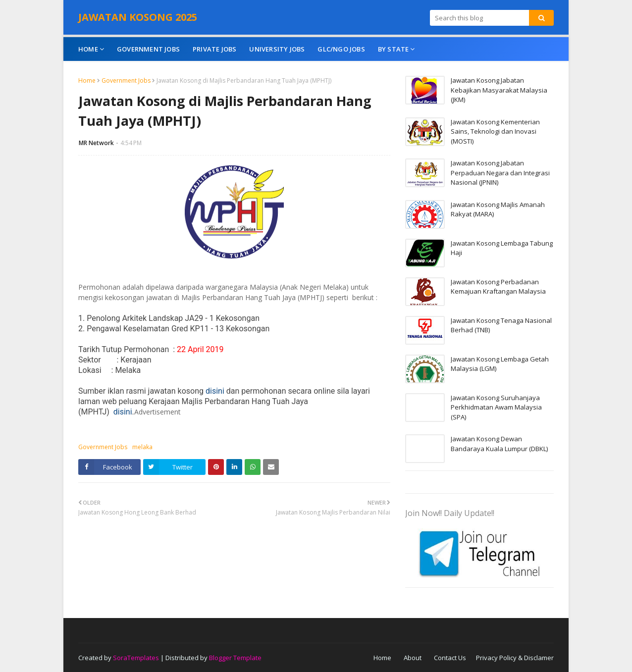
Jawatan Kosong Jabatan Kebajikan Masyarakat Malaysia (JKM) (499, 90)
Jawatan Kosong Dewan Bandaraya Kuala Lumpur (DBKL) (499, 444)
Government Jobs (126, 80)
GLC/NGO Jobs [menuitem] (341, 49)
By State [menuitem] (394, 49)
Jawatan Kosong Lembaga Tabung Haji (502, 248)
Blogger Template (235, 658)
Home (87, 80)
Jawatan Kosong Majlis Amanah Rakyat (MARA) (498, 209)
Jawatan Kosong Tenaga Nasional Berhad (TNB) (501, 325)
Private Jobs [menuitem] (214, 49)
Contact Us (450, 658)
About (413, 658)
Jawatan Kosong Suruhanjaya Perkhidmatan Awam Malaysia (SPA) (496, 407)
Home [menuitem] (88, 49)
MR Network (96, 143)
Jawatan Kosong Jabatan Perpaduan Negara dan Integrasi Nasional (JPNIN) (500, 173)
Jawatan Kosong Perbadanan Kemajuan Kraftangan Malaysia (498, 287)
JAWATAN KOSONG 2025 (138, 17)
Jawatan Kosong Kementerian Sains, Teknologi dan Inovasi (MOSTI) (495, 131)
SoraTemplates (136, 658)
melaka (142, 447)
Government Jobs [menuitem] (148, 49)
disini (215, 391)
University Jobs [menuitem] (277, 49)
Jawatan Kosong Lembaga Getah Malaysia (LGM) (500, 364)
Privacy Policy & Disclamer (515, 658)
